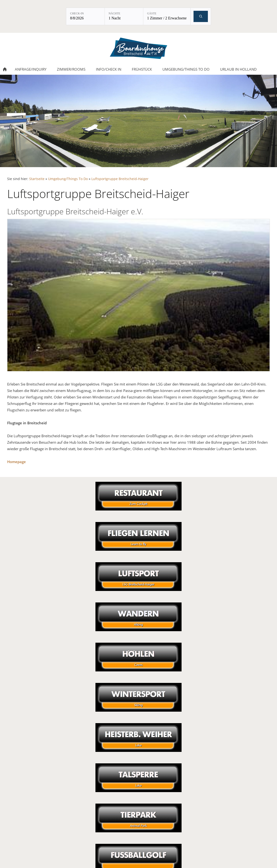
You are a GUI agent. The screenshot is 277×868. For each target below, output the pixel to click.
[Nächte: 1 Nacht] (124, 16)
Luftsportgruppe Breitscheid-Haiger (120, 179)
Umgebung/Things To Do (68, 179)
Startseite (37, 179)
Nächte (114, 13)
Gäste (152, 13)
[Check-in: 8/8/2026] (85, 16)
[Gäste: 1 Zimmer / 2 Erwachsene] (167, 16)
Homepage (17, 462)
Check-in (77, 13)
